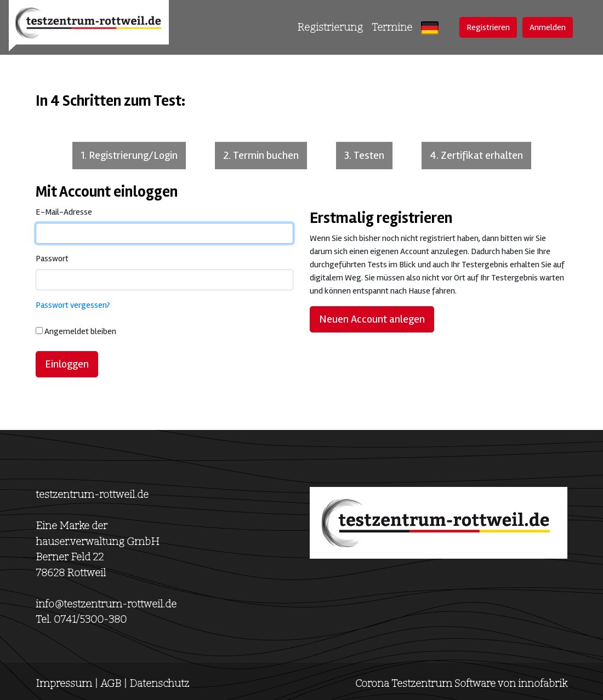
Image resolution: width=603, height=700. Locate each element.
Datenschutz (159, 683)
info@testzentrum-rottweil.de (106, 604)
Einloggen (67, 364)
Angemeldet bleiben (80, 331)
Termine (392, 27)
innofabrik (543, 683)
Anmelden (548, 27)
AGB (111, 683)
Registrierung (330, 27)
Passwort (52, 259)
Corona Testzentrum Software (425, 683)
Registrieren (488, 27)
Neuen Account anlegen (372, 319)
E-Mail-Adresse (64, 212)
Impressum (64, 683)
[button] (430, 28)
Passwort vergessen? (73, 305)
